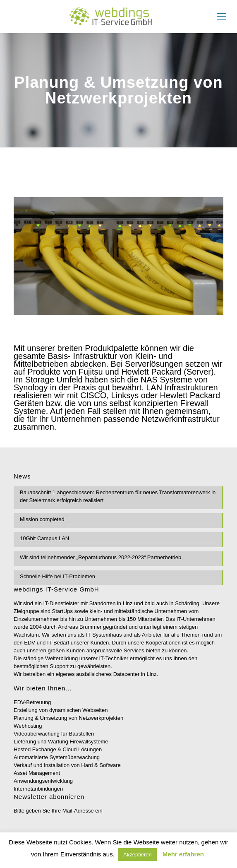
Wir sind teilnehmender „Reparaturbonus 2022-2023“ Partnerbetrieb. (101, 557)
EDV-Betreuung (32, 702)
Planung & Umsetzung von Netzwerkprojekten (68, 718)
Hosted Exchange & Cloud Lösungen (58, 749)
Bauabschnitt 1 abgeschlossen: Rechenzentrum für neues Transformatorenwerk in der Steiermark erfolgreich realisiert (118, 496)
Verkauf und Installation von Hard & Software (67, 765)
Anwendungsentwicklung (43, 781)
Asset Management (37, 773)
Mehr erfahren (183, 854)
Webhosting (28, 726)
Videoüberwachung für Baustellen (54, 734)
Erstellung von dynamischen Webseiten (61, 710)
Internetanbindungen (38, 789)
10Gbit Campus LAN (44, 538)
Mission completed (42, 519)
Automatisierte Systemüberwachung (57, 757)
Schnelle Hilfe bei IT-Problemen (57, 576)
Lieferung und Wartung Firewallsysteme (61, 742)
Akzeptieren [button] (138, 855)
